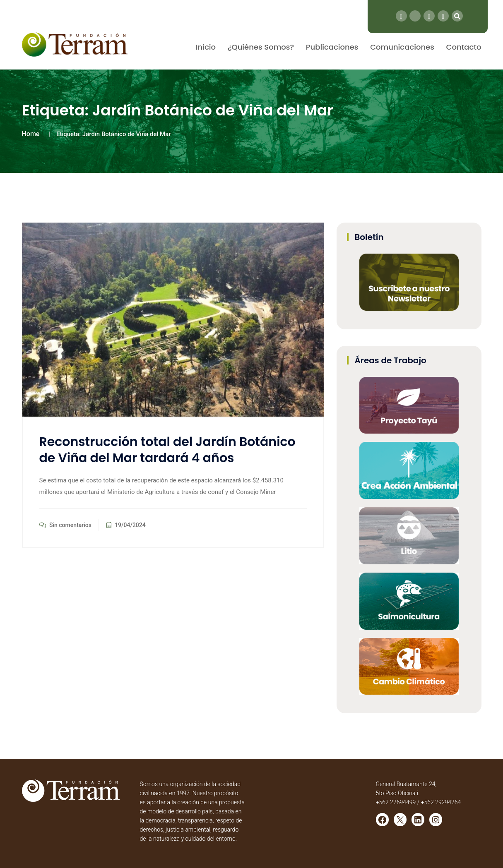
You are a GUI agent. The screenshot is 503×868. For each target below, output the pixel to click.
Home (31, 134)
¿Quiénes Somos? (261, 47)
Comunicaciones (402, 47)
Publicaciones (332, 47)
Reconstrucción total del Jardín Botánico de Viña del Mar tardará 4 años (167, 450)
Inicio (206, 47)
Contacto (464, 47)
